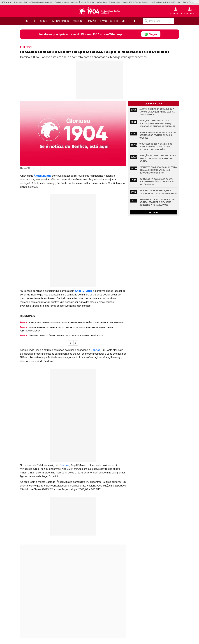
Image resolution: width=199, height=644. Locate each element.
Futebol (30, 21)
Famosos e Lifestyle (113, 21)
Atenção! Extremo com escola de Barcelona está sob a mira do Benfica (158, 158)
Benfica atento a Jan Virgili (66, 2)
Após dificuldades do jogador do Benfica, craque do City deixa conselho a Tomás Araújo (158, 202)
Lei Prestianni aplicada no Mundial (166, 2)
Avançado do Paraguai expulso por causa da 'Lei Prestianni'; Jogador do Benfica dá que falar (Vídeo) (158, 124)
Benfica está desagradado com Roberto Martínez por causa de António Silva (157, 182)
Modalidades (61, 21)
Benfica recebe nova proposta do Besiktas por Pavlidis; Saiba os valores (158, 135)
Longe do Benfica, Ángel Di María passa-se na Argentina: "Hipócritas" (66, 336)
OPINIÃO (91, 21)
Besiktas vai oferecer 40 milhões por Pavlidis (129, 2)
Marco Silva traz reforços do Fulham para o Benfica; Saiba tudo (158, 192)
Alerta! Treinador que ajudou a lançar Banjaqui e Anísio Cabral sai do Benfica (157, 112)
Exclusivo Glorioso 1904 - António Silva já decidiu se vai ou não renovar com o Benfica (158, 170)
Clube (44, 21)
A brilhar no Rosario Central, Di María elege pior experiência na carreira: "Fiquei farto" (76, 322)
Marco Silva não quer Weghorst (94, 2)
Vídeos (78, 21)
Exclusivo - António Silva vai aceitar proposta (33, 2)
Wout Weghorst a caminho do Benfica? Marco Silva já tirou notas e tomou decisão (156, 147)
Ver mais (153, 212)
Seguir (151, 34)
